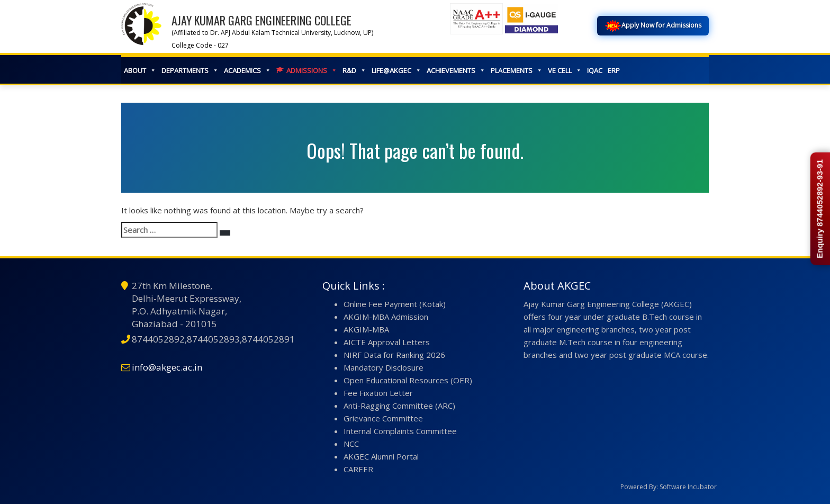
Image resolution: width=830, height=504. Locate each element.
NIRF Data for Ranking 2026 (394, 355)
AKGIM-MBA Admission (386, 317)
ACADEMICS (247, 70)
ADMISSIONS (312, 70)
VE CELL (565, 70)
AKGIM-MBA (366, 329)
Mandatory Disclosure (384, 367)
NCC (351, 444)
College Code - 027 (200, 45)
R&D (354, 70)
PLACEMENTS (517, 70)
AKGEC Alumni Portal (381, 456)
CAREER (358, 469)
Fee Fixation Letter (378, 393)
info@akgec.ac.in (167, 367)
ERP (614, 70)
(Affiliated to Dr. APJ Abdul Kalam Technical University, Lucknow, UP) (272, 33)
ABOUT (140, 70)
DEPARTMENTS (190, 70)
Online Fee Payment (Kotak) (395, 304)
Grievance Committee (383, 418)
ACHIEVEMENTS (456, 70)
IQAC (595, 70)
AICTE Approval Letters (387, 342)
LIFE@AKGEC (396, 70)
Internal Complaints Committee (400, 431)
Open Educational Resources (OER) (408, 380)
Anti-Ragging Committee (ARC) (399, 406)
